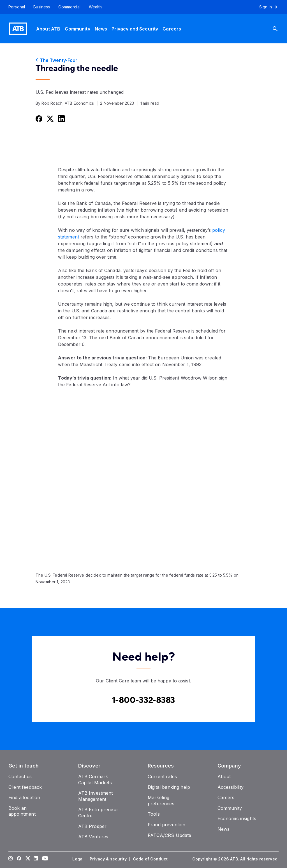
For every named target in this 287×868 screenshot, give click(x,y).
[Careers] (172, 29)
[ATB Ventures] (93, 837)
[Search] (279, 29)
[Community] (77, 29)
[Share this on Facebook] (38, 119)
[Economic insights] (237, 818)
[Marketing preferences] (161, 801)
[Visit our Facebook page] (19, 859)
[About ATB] (48, 29)
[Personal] (15, 7)
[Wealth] (95, 7)
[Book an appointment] (22, 811)
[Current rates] (162, 776)
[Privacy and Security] (135, 29)
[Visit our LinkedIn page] (36, 859)
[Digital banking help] (169, 787)
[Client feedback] (25, 787)
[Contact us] (20, 776)
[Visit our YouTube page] (44, 859)
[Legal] (78, 859)
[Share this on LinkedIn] (61, 119)
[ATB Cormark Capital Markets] (95, 780)
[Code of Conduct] (151, 859)
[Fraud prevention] (166, 825)
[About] (224, 776)
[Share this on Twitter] (50, 119)
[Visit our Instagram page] (11, 859)
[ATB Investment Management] (96, 796)
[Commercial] (69, 7)
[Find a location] (24, 797)
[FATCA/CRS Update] (169, 835)
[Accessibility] (231, 787)
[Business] (42, 7)
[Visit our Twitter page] (27, 859)
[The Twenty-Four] (143, 60)
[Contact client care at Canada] (144, 700)
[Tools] (154, 814)
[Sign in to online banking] (271, 7)
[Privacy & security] (109, 859)
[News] (101, 29)
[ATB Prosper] (92, 826)
